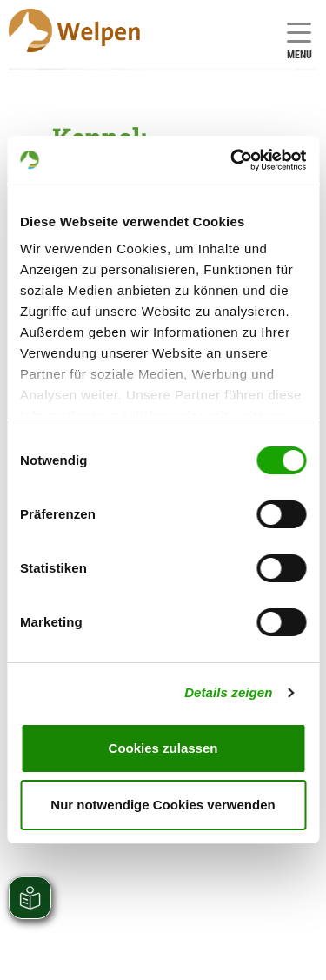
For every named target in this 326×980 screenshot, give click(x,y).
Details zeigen (228, 692)
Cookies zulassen (163, 748)
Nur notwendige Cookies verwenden (163, 805)
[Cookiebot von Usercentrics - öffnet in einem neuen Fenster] (232, 160)
